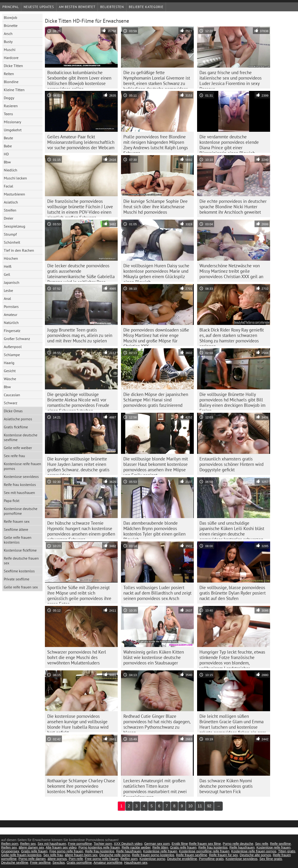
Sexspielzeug (15, 226)
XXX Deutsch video (128, 844)
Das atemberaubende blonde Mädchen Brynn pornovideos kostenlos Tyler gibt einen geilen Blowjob (154, 530)
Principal (11, 7)
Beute (8, 138)
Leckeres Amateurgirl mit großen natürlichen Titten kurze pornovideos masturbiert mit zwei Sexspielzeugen (155, 787)
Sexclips (59, 863)
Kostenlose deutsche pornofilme (21, 511)
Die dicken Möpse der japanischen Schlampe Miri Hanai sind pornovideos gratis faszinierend (156, 400)
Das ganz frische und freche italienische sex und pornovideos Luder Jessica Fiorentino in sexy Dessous (231, 79)
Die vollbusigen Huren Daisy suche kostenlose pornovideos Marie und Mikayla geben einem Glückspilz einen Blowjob (156, 272)
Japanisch (12, 282)
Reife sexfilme (281, 844)
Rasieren (11, 106)
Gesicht (10, 371)
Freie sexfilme (40, 863)
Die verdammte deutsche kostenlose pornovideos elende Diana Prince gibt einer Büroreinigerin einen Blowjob (229, 143)
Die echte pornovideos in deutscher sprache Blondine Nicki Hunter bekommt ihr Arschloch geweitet (233, 207)
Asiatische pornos (18, 419)
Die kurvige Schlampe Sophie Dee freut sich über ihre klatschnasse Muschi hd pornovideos (155, 207)
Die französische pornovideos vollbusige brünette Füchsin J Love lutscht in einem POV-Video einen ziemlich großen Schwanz (80, 208)
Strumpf (10, 234)
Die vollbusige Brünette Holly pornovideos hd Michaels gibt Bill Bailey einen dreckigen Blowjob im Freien (232, 401)
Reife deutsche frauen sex (21, 561)
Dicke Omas (13, 411)
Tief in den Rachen (19, 250)
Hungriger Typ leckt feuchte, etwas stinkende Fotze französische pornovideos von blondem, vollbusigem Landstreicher (232, 659)
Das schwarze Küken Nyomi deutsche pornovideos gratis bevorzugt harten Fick (226, 786)
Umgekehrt (13, 130)
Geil (7, 274)
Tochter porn (103, 844)
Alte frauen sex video (61, 847)
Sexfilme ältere (16, 529)
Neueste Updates (39, 7)
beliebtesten (112, 7)
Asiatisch (11, 202)
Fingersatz (12, 331)
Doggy (9, 98)
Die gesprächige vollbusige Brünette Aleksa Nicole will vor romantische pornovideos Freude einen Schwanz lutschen (78, 401)
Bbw (7, 162)
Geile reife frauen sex (21, 587)
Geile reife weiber (18, 448)
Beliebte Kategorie (146, 7)
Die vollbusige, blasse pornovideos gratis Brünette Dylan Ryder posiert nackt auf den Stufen (233, 593)
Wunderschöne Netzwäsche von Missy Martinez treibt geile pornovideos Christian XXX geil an (231, 271)
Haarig (9, 363)
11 (200, 806)
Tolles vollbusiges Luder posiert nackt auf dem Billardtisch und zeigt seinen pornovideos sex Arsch (157, 593)
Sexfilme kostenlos (19, 571)
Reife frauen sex (17, 521)
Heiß (8, 266)
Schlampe (12, 355)
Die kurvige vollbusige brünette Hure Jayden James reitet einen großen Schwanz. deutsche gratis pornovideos (78, 465)
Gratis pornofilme (79, 863)
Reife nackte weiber (136, 847)
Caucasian (12, 395)
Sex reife (261, 844)
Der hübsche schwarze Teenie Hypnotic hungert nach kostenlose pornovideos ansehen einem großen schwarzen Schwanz (81, 530)
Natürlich (11, 323)
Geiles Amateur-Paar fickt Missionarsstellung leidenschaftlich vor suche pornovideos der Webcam (81, 142)
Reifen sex (28, 844)
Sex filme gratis (271, 859)
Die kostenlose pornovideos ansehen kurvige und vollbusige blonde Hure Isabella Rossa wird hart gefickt (78, 723)
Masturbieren (14, 194)
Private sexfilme (17, 579)
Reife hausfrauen (242, 847)
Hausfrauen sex (136, 863)
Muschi (10, 50)
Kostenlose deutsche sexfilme (21, 437)
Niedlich (11, 170)
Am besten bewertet (77, 7)
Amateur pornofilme (108, 863)
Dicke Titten (13, 66)
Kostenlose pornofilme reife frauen (204, 851)
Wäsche (10, 379)
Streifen (10, 210)
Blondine (11, 82)
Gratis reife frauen (183, 847)
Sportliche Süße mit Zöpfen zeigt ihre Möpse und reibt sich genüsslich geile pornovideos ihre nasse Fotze (79, 594)
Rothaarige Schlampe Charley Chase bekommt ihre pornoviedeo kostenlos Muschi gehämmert (81, 786)
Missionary (12, 122)
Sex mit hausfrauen (19, 493)
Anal (7, 298)
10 (190, 806)
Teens (8, 114)
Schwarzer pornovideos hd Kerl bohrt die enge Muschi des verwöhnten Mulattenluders (77, 657)
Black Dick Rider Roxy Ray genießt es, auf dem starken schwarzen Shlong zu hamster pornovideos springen (232, 336)
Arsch (8, 34)
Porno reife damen (32, 859)
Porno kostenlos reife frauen (99, 847)
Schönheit (12, 242)
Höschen (11, 258)
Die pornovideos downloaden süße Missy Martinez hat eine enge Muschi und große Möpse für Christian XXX (156, 336)
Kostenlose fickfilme (20, 550)
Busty (8, 42)
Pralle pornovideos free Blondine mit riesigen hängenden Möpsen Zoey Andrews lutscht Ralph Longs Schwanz (156, 143)
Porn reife (76, 859)
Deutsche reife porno (115, 855)
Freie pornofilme (80, 844)
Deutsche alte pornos (255, 855)
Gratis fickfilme (16, 427)
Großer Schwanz (17, 339)
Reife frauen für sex (223, 855)
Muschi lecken (15, 178)
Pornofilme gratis (211, 859)
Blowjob (11, 17)
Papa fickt (12, 501)
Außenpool (13, 347)
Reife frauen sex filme (205, 844)
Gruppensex (10, 851)
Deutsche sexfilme (15, 863)
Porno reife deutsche (238, 844)
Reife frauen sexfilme (192, 855)
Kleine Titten (14, 90)
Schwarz (11, 403)
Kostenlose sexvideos (21, 477)
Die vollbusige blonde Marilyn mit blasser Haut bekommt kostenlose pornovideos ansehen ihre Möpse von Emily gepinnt (156, 465)
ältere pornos (57, 859)
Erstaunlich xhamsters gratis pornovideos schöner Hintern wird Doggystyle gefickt (231, 464)
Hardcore (11, 58)
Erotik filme (180, 844)
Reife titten (160, 847)
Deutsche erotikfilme (182, 859)
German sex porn (157, 844)
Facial (9, 186)
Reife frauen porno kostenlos (153, 855)
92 (209, 806)
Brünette (11, 26)
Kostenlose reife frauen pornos (22, 466)
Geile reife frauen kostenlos (18, 540)
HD (6, 154)
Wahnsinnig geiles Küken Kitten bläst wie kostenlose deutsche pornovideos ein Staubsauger (154, 657)
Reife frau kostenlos (20, 485)
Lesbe (8, 290)
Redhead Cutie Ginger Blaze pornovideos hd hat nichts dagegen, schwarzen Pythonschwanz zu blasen (157, 723)
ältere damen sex (31, 847)
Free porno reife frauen (66, 851)
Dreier (9, 218)
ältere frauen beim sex (81, 855)
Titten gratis (287, 851)
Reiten (9, 74)
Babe (8, 146)
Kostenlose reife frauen (273, 847)
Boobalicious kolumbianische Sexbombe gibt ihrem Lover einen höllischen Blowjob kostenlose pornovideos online (79, 79)
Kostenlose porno (152, 859)
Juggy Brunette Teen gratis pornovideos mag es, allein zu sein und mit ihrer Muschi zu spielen (80, 335)
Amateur (11, 315)
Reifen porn (10, 844)
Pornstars (11, 306)
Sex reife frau (14, 456)
